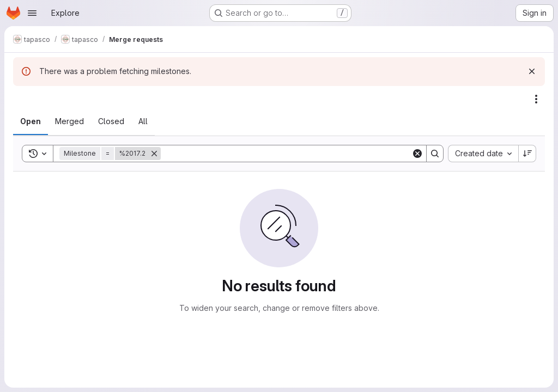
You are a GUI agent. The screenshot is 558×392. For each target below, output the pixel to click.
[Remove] (154, 154)
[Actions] (536, 99)
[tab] (31, 121)
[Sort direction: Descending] (527, 154)
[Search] (286, 154)
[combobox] (483, 154)
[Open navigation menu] (32, 13)
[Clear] (417, 154)
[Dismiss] (532, 71)
